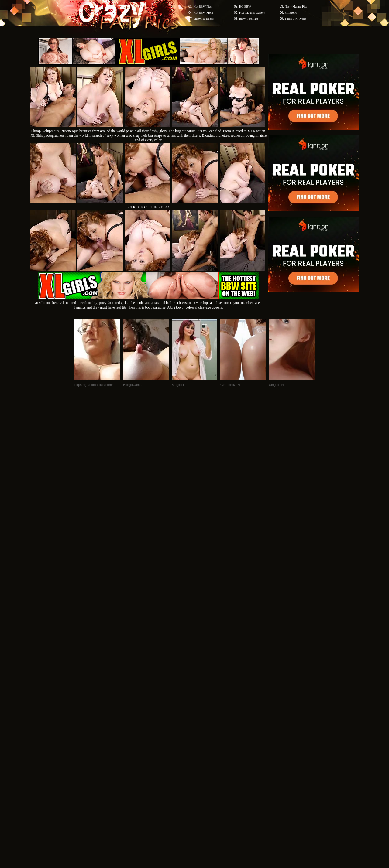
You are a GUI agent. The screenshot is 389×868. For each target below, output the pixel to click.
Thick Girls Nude (295, 19)
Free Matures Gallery (252, 13)
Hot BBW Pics (203, 7)
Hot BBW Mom (203, 13)
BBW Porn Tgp (249, 19)
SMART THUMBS (205, 752)
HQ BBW (245, 7)
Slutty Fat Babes (204, 19)
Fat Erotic (291, 13)
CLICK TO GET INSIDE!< (149, 207)
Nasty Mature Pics (296, 7)
